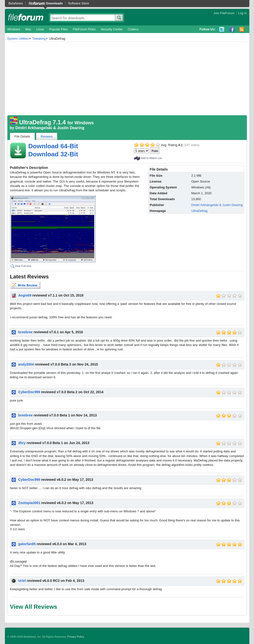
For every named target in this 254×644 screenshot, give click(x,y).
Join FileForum (224, 13)
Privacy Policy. (76, 637)
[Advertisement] (127, 79)
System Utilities (18, 39)
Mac (28, 29)
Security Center (112, 29)
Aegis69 (25, 295)
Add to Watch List (151, 158)
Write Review (25, 285)
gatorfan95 (27, 544)
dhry (22, 443)
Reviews (47, 136)
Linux (40, 29)
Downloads (54, 3)
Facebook (232, 29)
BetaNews (16, 3)
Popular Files (58, 29)
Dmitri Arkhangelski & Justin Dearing (50, 128)
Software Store (78, 3)
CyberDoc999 (29, 392)
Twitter (222, 29)
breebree (26, 332)
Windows (14, 29)
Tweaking (39, 39)
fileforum (26, 17)
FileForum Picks (84, 29)
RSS (242, 29)
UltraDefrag (199, 211)
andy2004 (26, 364)
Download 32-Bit (53, 154)
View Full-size (23, 266)
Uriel (22, 581)
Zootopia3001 (29, 503)
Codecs (133, 29)
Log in (242, 13)
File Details (22, 136)
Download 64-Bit (53, 146)
